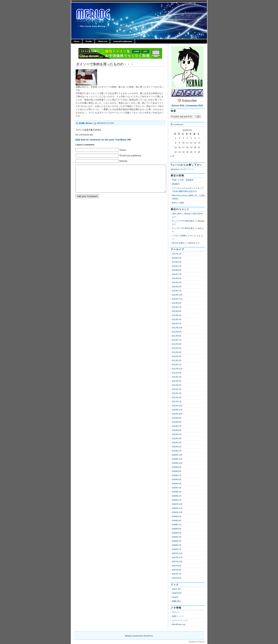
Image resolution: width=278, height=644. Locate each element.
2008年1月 (177, 549)
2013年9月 (177, 303)
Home (77, 41)
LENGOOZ (177, 593)
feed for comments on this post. (95, 140)
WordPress (148, 636)
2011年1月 (177, 401)
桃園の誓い (177, 601)
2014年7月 (177, 274)
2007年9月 (177, 566)
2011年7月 (177, 377)
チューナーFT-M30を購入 (183, 221)
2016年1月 (177, 258)
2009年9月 (177, 467)
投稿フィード (178, 616)
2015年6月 (177, 262)
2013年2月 (177, 319)
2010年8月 (177, 422)
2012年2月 (177, 360)
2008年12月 (177, 504)
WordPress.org (179, 624)
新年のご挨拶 (178, 203)
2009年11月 (177, 459)
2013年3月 (177, 315)
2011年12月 (177, 369)
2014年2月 (177, 287)
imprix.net (176, 589)
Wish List (103, 41)
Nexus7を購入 (178, 243)
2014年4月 (177, 282)
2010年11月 (177, 410)
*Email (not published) (130, 156)
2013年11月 (177, 299)
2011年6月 (177, 381)
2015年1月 (177, 266)
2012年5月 (177, 348)
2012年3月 (177, 356)
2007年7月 (177, 574)
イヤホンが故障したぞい (183, 236)
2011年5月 (177, 385)
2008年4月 (177, 537)
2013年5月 (177, 311)
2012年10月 (177, 328)
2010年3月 (177, 443)
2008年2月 (177, 545)
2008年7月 (177, 525)
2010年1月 (177, 451)
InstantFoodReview (123, 41)
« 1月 (172, 156)
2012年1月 (177, 365)
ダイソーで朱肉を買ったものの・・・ (105, 64)
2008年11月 (177, 508)
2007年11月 (177, 557)
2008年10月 (177, 512)
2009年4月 (177, 488)
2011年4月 (177, 389)
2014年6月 (177, 278)
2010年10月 (177, 414)
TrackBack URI (123, 140)
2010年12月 (177, 406)
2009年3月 (177, 492)
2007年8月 (177, 570)
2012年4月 (177, 352)
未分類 (82, 123)
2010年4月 (177, 438)
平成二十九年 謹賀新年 (183, 180)
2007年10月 (177, 562)
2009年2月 (177, 496)
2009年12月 (177, 455)
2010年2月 (177, 447)
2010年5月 (177, 434)
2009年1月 (177, 500)
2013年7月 (177, 307)
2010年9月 (177, 418)
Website (123, 161)
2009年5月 (177, 484)
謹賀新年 (176, 184)
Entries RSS (178, 106)
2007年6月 (177, 578)
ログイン (176, 612)
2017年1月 (177, 254)
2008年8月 (177, 521)
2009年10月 (177, 463)
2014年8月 (177, 270)
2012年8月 (177, 336)
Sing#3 (175, 597)
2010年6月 (177, 430)
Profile (89, 41)
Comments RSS (195, 106)
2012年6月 (177, 344)
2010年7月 (177, 426)
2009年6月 (177, 479)
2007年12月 (177, 553)
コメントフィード (180, 620)
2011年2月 (177, 397)
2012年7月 (177, 340)
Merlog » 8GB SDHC (194, 214)
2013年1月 (177, 324)
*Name (123, 150)
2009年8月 (177, 471)
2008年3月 (177, 541)
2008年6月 (177, 529)
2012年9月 (177, 332)
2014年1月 (177, 291)
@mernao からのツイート (182, 169)
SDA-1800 (177, 214)
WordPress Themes (197, 642)
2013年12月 (177, 295)
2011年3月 (177, 393)
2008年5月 (177, 533)
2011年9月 (177, 373)
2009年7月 (177, 475)
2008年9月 (177, 516)
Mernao (89, 123)
